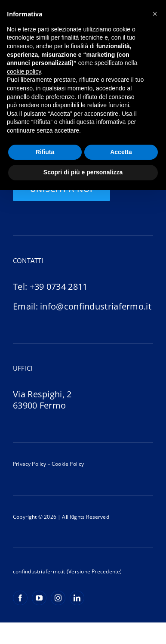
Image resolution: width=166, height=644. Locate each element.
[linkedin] (77, 598)
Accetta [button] (121, 152)
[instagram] (58, 598)
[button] (155, 14)
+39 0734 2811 (59, 286)
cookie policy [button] (24, 71)
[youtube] (39, 598)
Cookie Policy (67, 464)
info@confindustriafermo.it (96, 306)
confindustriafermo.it (39, 571)
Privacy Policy (30, 464)
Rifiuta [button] (45, 152)
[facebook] (20, 598)
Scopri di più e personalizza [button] (83, 172)
